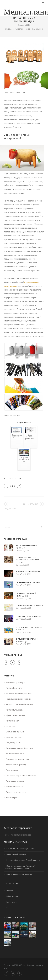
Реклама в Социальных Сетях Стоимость (23, 860)
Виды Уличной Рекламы (16, 854)
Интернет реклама (14, 737)
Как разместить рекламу (16, 765)
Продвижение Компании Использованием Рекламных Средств (28, 560)
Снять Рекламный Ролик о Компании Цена (27, 640)
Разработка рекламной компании (20, 704)
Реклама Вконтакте (14, 688)
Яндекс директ (12, 798)
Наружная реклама (14, 743)
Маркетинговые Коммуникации (19, 874)
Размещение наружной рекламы (19, 748)
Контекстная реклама (15, 754)
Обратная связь (13, 896)
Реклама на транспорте (16, 682)
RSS (8, 908)
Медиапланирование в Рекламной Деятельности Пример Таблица (19, 867)
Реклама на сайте (13, 721)
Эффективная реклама (15, 715)
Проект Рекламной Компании (28, 582)
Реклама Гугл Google (14, 710)
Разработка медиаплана (16, 792)
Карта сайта (11, 902)
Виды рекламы (12, 770)
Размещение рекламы (15, 781)
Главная (9, 29)
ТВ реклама (11, 726)
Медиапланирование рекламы (18, 699)
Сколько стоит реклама (16, 732)
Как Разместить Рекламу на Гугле (20, 848)
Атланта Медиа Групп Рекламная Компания (29, 629)
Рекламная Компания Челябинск (29, 605)
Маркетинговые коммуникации (29, 29)
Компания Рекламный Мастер (28, 572)
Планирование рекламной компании (21, 776)
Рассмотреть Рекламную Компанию (26, 547)
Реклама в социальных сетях (18, 759)
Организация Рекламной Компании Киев (26, 595)
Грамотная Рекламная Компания (29, 616)
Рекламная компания (14, 787)
